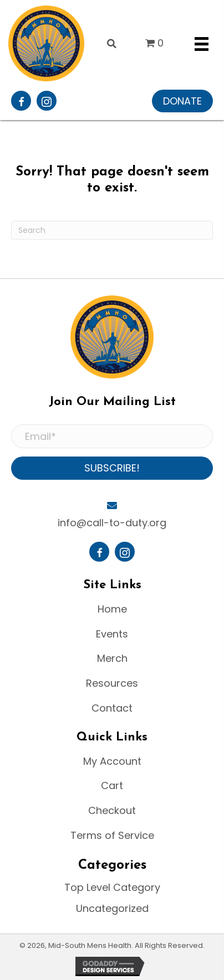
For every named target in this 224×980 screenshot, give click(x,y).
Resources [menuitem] (112, 683)
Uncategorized (112, 908)
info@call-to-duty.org (112, 523)
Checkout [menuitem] (112, 810)
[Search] (112, 230)
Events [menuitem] (112, 634)
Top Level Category (112, 887)
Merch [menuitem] (112, 658)
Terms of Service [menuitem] (112, 835)
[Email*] (112, 437)
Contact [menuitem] (112, 708)
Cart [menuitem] (112, 785)
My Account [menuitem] (112, 761)
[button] (182, 101)
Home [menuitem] (112, 609)
